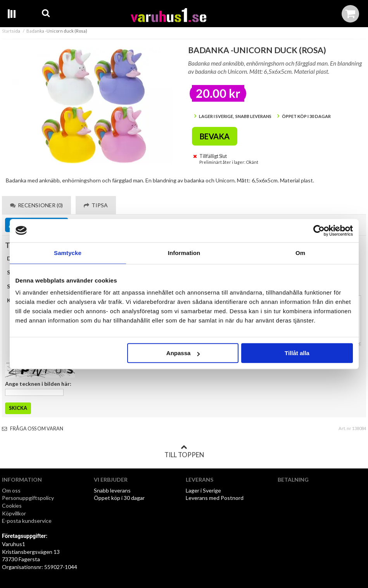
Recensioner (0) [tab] (36, 205)
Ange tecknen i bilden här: (38, 384)
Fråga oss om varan (33, 429)
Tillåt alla (297, 353)
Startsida (11, 31)
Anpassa (183, 353)
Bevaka (215, 136)
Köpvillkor (14, 513)
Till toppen (184, 451)
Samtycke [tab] (68, 253)
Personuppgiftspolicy (28, 498)
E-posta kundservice (27, 521)
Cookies (12, 506)
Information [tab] (184, 253)
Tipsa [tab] (96, 205)
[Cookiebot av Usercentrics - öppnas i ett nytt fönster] (319, 231)
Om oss (11, 490)
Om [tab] (300, 253)
